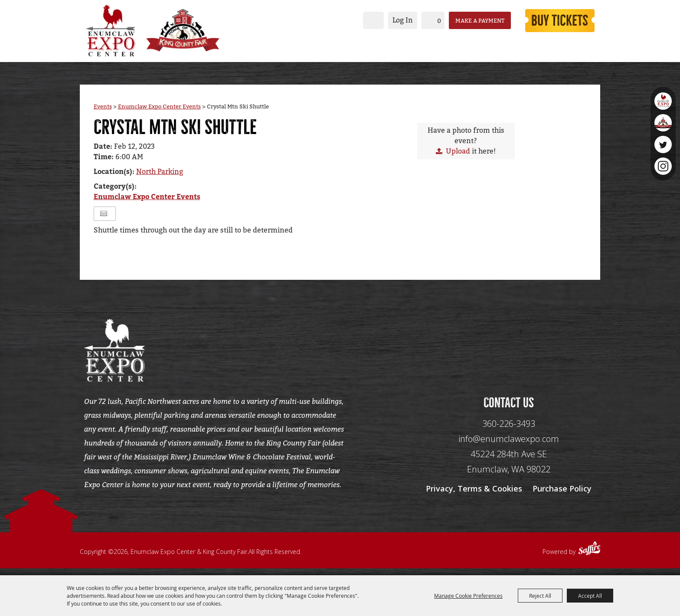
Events (103, 109)
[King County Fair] (190, 29)
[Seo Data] (509, 351)
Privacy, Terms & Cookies (474, 495)
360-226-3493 (509, 431)
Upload (458, 153)
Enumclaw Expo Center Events (159, 109)
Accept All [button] (590, 596)
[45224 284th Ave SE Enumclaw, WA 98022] (509, 469)
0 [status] (431, 20)
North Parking (160, 174)
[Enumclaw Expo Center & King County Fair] (110, 29)
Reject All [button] (540, 596)
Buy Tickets (556, 20)
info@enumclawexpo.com (509, 446)
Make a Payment (472, 20)
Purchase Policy (562, 495)
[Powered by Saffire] (589, 556)
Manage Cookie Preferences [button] (468, 596)
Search (365, 20)
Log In (394, 20)
